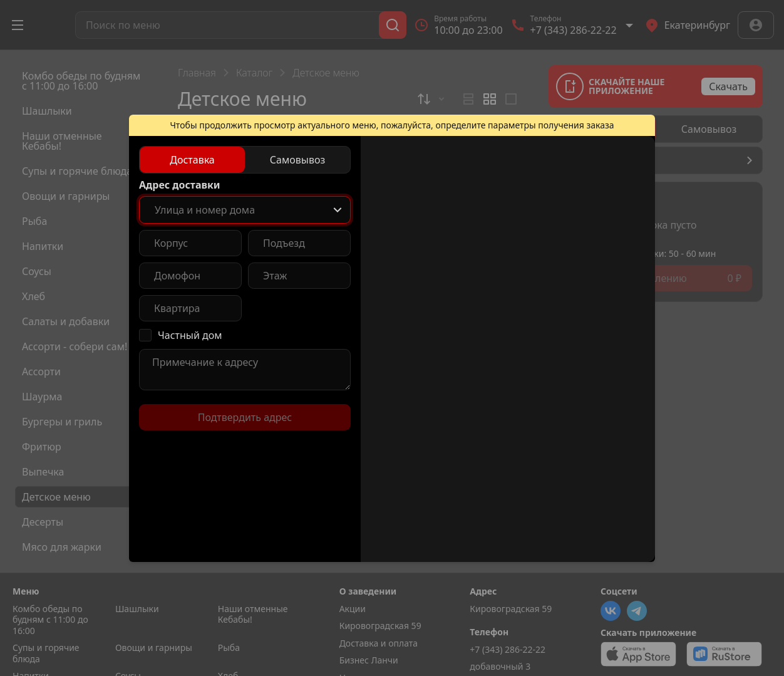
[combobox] (245, 210)
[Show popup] (338, 210)
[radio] (192, 160)
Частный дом (190, 335)
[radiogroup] (245, 160)
